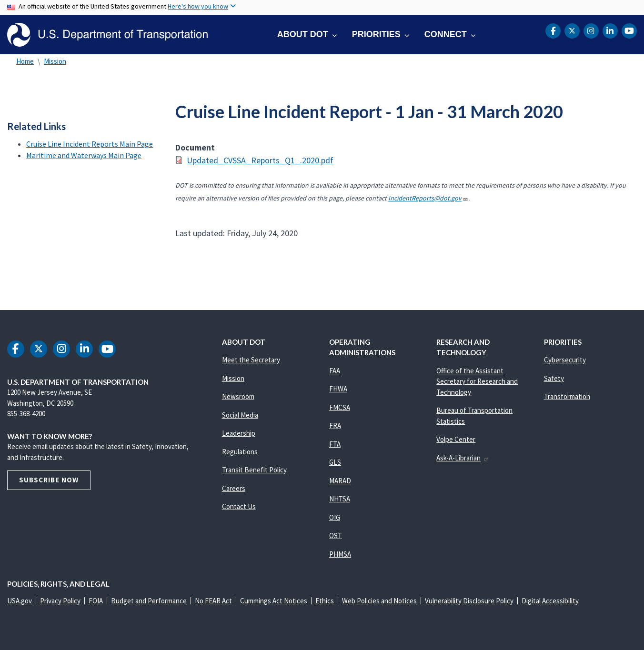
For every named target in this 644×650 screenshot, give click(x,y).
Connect (446, 34)
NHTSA (340, 499)
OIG (335, 517)
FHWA (338, 389)
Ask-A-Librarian (463, 458)
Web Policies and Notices (379, 601)
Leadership (239, 433)
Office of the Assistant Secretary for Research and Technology (477, 381)
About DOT (303, 34)
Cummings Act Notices (274, 601)
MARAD (340, 481)
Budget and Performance (149, 601)
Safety (554, 378)
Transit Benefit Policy (254, 470)
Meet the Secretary (251, 360)
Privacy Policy (60, 601)
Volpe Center (456, 439)
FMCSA (340, 407)
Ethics (325, 601)
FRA (335, 425)
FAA (335, 371)
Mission (55, 61)
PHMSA (340, 554)
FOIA (96, 601)
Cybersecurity (565, 360)
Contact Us (239, 506)
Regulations (240, 452)
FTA (335, 444)
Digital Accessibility (550, 601)
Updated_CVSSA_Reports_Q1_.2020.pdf (260, 160)
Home (25, 61)
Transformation (567, 396)
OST (336, 535)
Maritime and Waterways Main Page (84, 155)
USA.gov (20, 601)
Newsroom (238, 396)
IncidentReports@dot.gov (428, 198)
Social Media (240, 415)
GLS (335, 462)
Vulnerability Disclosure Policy (469, 601)
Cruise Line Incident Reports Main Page (90, 144)
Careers (234, 488)
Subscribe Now (49, 480)
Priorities (376, 34)
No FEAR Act (213, 601)
